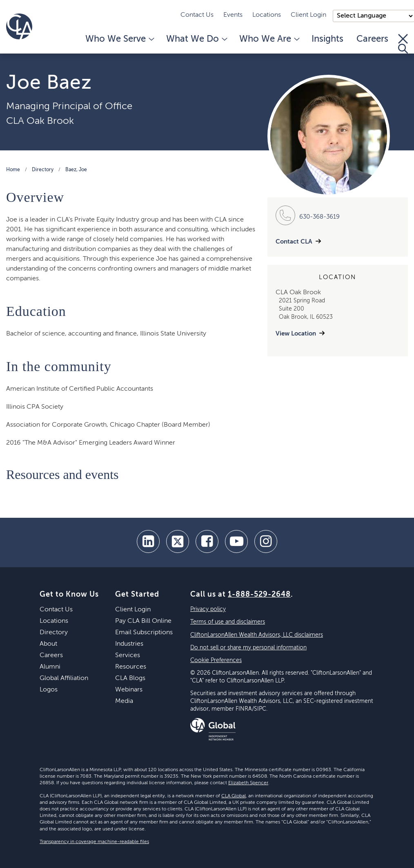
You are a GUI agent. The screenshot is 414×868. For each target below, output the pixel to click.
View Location (296, 334)
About (48, 644)
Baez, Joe (76, 170)
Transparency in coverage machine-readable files (94, 842)
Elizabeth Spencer (248, 783)
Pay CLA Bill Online (143, 621)
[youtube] (236, 541)
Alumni (50, 667)
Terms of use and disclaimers (228, 622)
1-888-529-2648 (259, 595)
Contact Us (197, 15)
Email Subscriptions (144, 633)
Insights (327, 39)
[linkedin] (148, 541)
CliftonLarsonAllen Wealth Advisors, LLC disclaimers (257, 635)
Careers (372, 39)
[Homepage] (19, 27)
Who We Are (269, 39)
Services (128, 655)
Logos (49, 690)
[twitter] (178, 541)
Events (233, 15)
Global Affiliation (64, 678)
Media (124, 701)
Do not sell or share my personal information (248, 648)
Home (13, 170)
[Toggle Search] (403, 44)
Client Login (308, 15)
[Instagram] (266, 541)
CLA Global (234, 796)
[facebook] (207, 541)
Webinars (129, 690)
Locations (267, 15)
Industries (129, 644)
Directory (43, 170)
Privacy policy (208, 609)
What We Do (196, 39)
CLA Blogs (130, 678)
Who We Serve (119, 39)
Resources (131, 667)
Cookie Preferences (216, 660)
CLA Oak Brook (40, 121)
